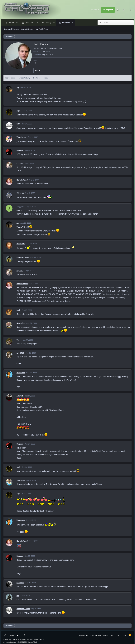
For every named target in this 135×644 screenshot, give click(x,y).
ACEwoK (20, 396)
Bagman (20, 151)
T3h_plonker (22, 137)
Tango (19, 340)
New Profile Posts (42, 29)
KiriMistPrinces (23, 257)
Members (67, 23)
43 (35, 63)
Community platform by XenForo (24, 640)
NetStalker (21, 323)
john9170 (20, 353)
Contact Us (83, 635)
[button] (18, 23)
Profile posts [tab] (10, 78)
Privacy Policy (108, 635)
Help (118, 635)
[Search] (130, 10)
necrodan (20, 583)
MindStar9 (21, 244)
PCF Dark (9, 635)
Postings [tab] (37, 78)
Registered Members (11, 29)
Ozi (18, 596)
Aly (18, 88)
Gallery (49, 23)
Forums (12, 23)
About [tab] (46, 78)
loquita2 (20, 164)
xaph (18, 111)
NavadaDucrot (22, 180)
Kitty (18, 124)
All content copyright (20, 642)
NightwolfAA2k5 (23, 609)
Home (124, 635)
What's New (31, 23)
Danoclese (21, 373)
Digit (18, 310)
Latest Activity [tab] (24, 78)
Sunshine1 (21, 481)
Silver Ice (20, 193)
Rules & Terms (95, 635)
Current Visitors (27, 29)
